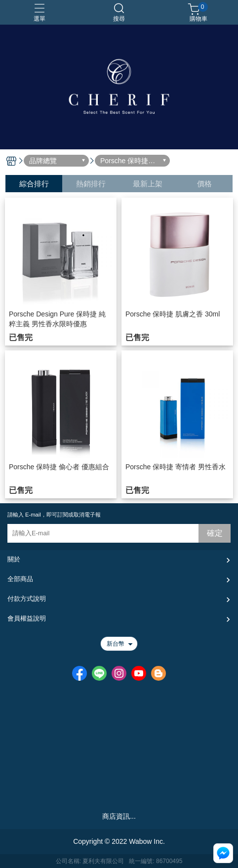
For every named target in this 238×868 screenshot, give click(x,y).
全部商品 (20, 579)
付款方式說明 (27, 599)
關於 (14, 559)
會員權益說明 (27, 618)
